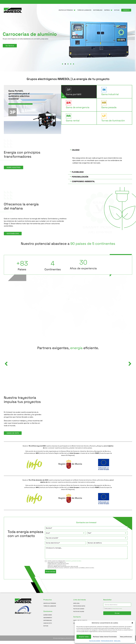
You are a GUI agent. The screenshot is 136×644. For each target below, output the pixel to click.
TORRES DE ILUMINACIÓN (50, 609)
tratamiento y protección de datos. (73, 564)
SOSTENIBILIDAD (48, 624)
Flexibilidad (78, 175)
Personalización (80, 180)
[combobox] (65, 536)
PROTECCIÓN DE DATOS (107, 641)
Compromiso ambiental (83, 185)
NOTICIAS (46, 629)
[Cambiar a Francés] (126, 2)
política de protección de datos (117, 612)
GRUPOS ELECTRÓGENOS (50, 606)
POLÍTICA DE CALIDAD (79, 615)
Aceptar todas (84, 637)
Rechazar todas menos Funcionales (105, 637)
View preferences (126, 637)
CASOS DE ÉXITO (48, 626)
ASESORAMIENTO (48, 621)
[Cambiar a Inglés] (123, 2)
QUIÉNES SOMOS (48, 618)
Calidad (76, 153)
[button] (132, 623)
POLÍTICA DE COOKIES (95, 641)
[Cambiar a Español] (130, 2)
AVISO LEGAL (117, 641)
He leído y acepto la (113, 612)
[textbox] (63, 536)
